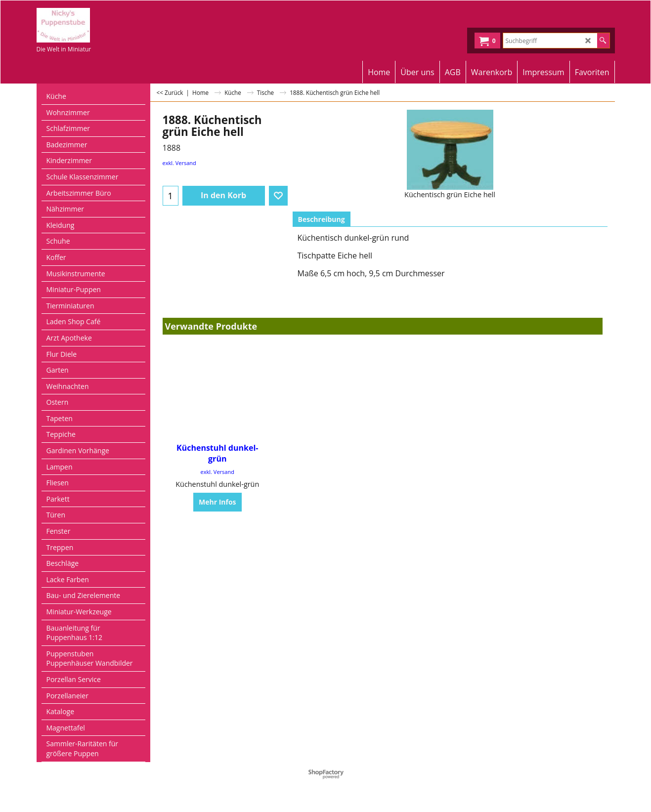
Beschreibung (322, 219)
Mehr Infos (217, 502)
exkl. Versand (179, 163)
